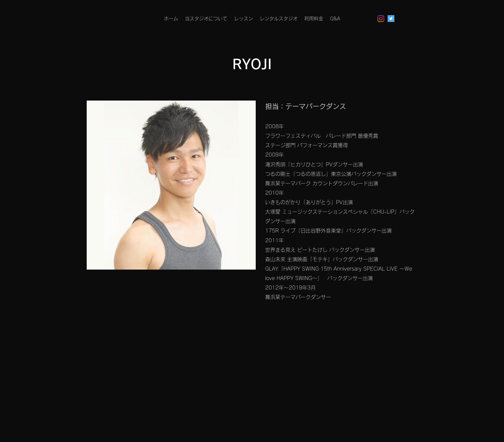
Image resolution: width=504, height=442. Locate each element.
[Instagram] (381, 19)
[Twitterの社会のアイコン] (391, 19)
